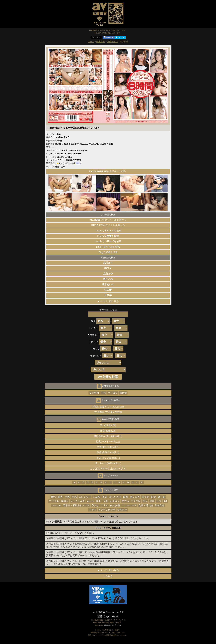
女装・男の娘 (146, 505)
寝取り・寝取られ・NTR (76, 505)
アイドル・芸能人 (59, 501)
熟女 (99, 501)
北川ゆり (108, 263)
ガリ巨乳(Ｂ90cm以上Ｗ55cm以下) (108, 469)
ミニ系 (96, 497)
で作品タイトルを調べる (108, 220)
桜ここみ (108, 279)
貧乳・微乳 (57, 497)
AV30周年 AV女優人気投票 (108, 412)
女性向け (122, 510)
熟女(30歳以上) (108, 431)
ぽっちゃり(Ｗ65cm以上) (108, 463)
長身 (105, 497)
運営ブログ (103, 616)
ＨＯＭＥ (108, 576)
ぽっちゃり (115, 497)
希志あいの (108, 284)
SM (165, 501)
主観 (103, 393)
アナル (105, 505)
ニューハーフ (129, 505)
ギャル (90, 501)
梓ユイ (108, 268)
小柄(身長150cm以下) (108, 447)
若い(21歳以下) (108, 425)
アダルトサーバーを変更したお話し (75, 533)
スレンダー (85, 497)
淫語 (152, 501)
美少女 (145, 497)
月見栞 (108, 295)
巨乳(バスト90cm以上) (108, 442)
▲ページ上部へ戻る (108, 301)
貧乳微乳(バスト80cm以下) (108, 436)
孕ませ (95, 505)
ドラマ (93, 510)
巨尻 (74, 497)
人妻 (105, 501)
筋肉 (126, 497)
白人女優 (115, 505)
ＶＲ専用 (94, 393)
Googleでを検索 (108, 231)
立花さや (108, 274)
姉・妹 (162, 497)
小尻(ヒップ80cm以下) (108, 458)
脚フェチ (135, 497)
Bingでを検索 (108, 247)
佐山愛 (108, 290)
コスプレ (136, 501)
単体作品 (160, 505)
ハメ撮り (113, 393)
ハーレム (56, 505)
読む (78, 163)
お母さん (115, 501)
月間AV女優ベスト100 (108, 407)
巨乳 (67, 497)
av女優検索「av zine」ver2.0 (108, 612)
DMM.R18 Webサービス (112, 625)
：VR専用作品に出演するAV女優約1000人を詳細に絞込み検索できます (92, 522)
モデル (125, 501)
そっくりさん (78, 501)
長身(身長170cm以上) (108, 452)
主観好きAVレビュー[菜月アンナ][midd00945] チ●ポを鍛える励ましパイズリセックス (103, 538)
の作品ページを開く (108, 171)
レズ (159, 501)
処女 (153, 497)
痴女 (145, 501)
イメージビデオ (107, 510)
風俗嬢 (123, 393)
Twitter (115, 616)
